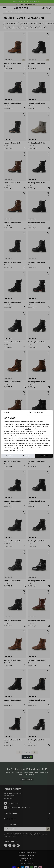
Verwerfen (26, 456)
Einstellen (10, 456)
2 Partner (28, 429)
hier (5, 445)
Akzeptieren (44, 456)
